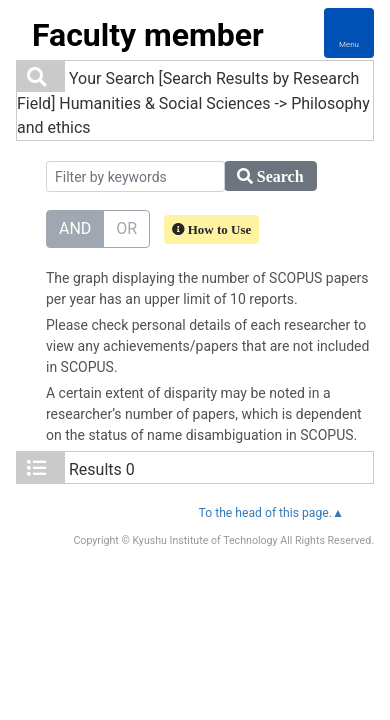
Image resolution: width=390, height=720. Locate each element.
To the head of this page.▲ (271, 513)
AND (75, 227)
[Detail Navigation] (349, 33)
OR (126, 227)
